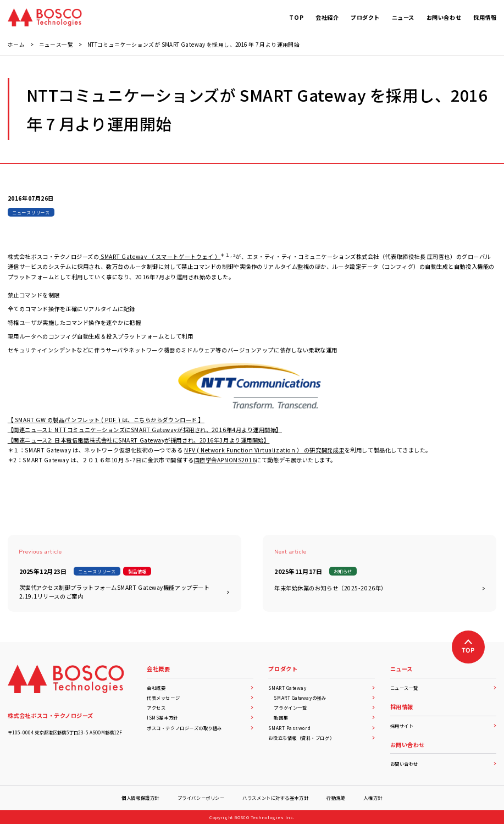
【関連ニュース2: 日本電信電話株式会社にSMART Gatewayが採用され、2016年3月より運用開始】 (139, 440)
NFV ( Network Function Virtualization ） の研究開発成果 (264, 450)
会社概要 (200, 688)
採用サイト (444, 726)
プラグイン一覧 (324, 707)
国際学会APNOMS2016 (225, 460)
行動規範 (336, 798)
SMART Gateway (322, 688)
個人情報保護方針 (140, 798)
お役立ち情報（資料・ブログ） (322, 738)
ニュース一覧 (444, 688)
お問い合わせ (444, 764)
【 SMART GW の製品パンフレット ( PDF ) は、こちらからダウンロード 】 (106, 420)
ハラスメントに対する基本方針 (275, 798)
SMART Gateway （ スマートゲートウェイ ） (160, 256)
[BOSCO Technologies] (45, 17)
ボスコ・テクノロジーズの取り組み (200, 728)
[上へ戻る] (468, 647)
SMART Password (322, 728)
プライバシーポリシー (201, 798)
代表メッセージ (200, 698)
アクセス (200, 707)
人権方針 (373, 798)
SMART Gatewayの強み (324, 698)
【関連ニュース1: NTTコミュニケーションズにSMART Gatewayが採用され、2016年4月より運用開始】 (145, 430)
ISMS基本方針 (200, 717)
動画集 (324, 717)
